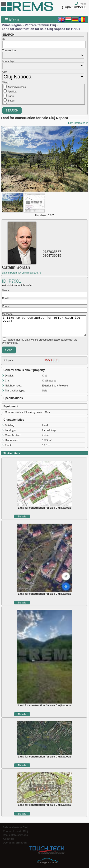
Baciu (11, 96)
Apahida (12, 92)
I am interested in (78, 123)
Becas (11, 101)
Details (22, 516)
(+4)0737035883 (74, 7)
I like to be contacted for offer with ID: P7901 (44, 326)
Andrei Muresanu (17, 87)
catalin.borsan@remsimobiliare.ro (21, 273)
